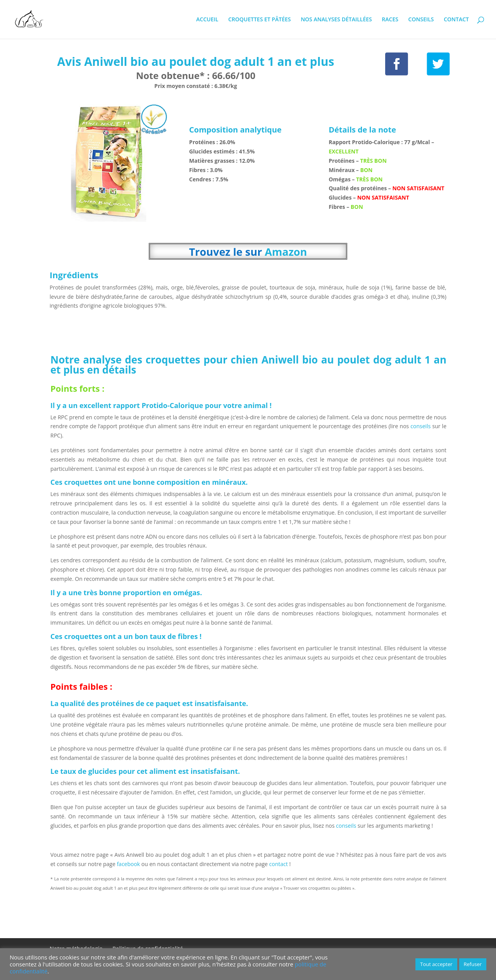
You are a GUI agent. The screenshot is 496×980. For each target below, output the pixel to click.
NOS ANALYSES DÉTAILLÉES (336, 20)
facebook (128, 864)
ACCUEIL (207, 20)
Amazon (286, 252)
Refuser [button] (473, 964)
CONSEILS (421, 20)
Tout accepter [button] (436, 964)
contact (279, 864)
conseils (420, 426)
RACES (390, 20)
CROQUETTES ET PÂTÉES (260, 20)
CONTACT (456, 20)
